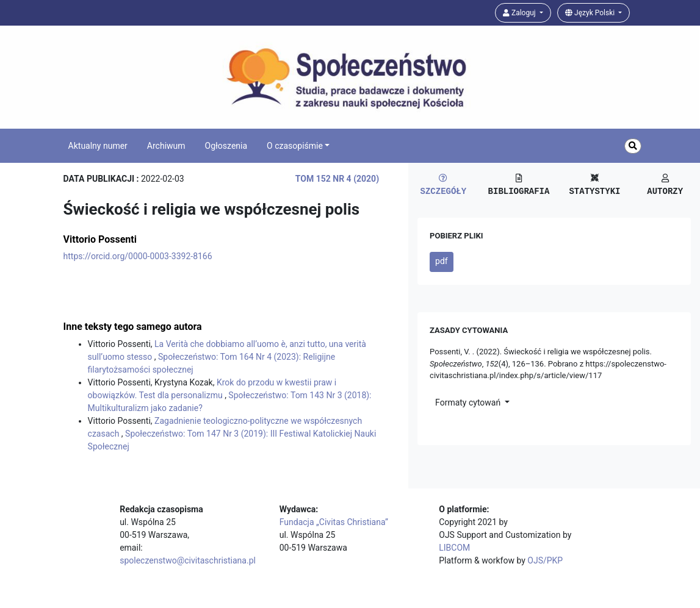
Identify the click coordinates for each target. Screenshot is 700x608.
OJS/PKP (545, 560)
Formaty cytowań (469, 402)
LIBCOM (454, 548)
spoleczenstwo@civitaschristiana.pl (188, 560)
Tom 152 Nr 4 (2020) (337, 179)
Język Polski (591, 13)
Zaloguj (520, 13)
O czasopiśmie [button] (295, 146)
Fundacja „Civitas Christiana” (334, 522)
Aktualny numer (98, 146)
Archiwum (166, 146)
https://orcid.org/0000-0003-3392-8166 (138, 256)
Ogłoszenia (226, 146)
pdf (442, 261)
